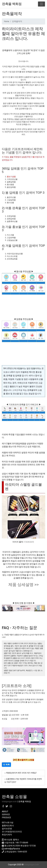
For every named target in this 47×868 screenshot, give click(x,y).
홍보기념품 (11, 177)
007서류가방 (8, 823)
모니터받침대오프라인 (12, 832)
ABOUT (5, 812)
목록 (6, 765)
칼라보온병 (7, 829)
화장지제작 (7, 835)
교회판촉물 (17, 390)
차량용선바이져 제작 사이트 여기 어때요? (21, 773)
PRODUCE (6, 818)
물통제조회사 (8, 826)
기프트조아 (29, 542)
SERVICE (6, 815)
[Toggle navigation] (41, 4)
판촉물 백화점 (12, 4)
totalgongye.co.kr (9, 801)
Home (7, 21)
